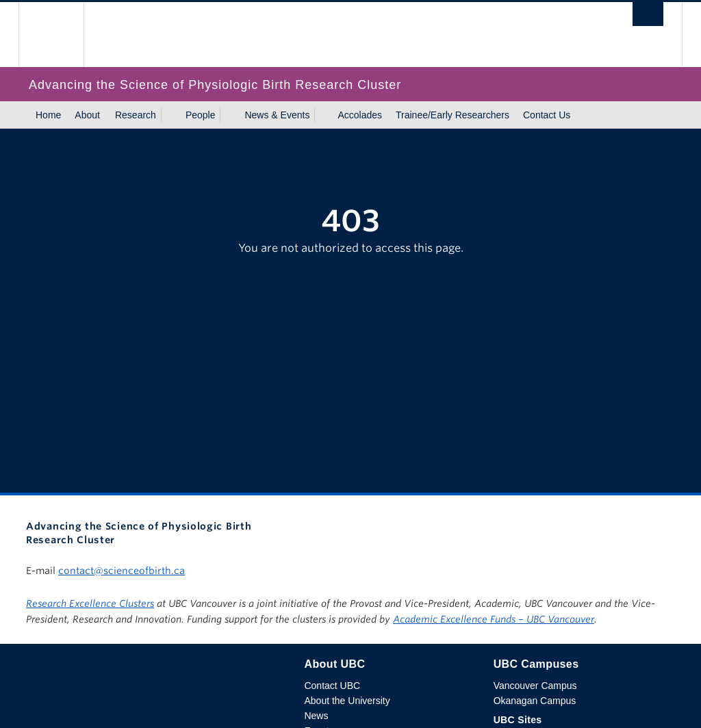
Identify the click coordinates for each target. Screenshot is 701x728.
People (201, 115)
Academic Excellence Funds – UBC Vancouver (494, 619)
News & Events (277, 115)
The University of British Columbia (61, 35)
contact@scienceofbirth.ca (122, 571)
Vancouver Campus (535, 686)
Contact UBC (332, 686)
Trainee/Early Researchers (453, 115)
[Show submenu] (169, 115)
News (316, 716)
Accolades (360, 115)
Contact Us (547, 115)
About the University (347, 701)
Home (48, 115)
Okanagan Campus (535, 701)
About (87, 115)
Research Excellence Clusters (90, 603)
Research (136, 115)
